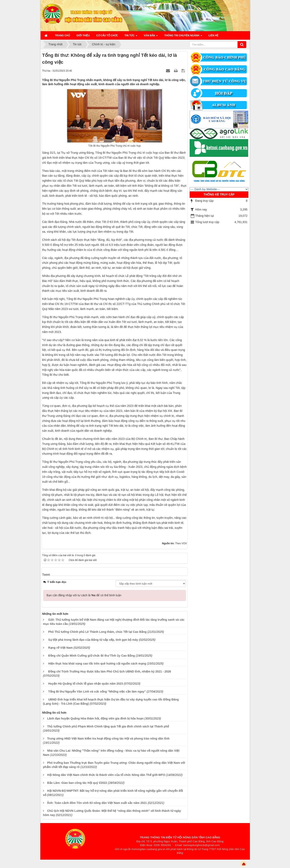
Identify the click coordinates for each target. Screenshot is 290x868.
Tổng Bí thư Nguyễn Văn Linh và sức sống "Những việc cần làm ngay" (97, 692)
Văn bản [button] (151, 37)
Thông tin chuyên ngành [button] (183, 37)
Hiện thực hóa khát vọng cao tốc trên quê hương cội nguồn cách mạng (97, 664)
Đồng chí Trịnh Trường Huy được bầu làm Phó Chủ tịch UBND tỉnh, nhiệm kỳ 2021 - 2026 (109, 671)
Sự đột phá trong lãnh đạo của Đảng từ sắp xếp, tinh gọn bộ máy (93, 640)
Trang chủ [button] (63, 36)
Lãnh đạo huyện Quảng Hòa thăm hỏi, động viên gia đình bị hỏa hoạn (95, 718)
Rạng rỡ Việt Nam (60, 648)
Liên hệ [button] (213, 36)
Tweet (46, 575)
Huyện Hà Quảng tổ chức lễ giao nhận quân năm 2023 (86, 684)
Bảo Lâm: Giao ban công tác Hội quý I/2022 (77, 783)
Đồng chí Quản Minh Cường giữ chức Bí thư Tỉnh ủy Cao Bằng (91, 656)
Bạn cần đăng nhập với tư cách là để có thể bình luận (84, 595)
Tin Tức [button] (131, 37)
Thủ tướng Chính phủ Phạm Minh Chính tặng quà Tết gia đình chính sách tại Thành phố (108, 726)
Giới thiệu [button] (83, 36)
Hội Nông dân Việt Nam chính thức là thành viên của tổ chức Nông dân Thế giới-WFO (106, 775)
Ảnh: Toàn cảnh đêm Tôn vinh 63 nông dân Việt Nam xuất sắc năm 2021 (97, 803)
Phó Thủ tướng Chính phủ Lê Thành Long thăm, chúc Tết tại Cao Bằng (97, 632)
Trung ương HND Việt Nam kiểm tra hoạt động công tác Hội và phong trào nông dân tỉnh (108, 739)
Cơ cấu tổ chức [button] (107, 36)
